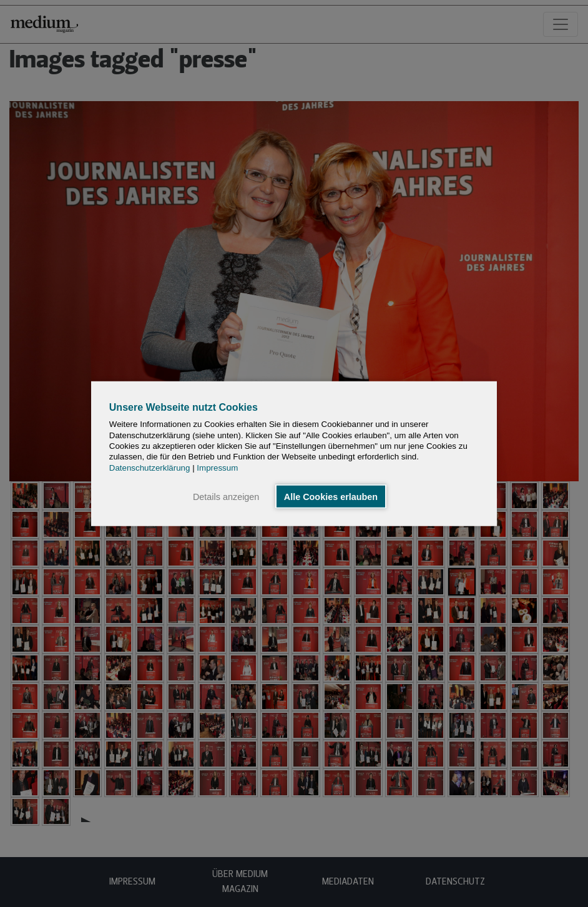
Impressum (217, 467)
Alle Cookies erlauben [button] (331, 496)
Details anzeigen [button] (226, 496)
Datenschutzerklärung (150, 467)
